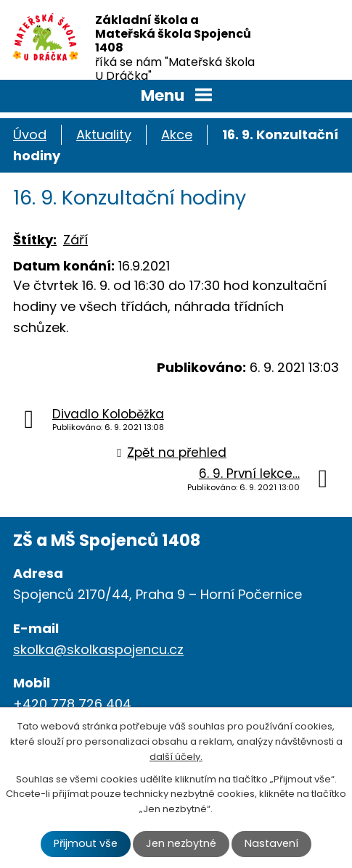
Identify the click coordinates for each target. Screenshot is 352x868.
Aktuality (104, 135)
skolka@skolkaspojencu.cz (98, 649)
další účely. (176, 757)
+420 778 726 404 (72, 704)
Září (75, 240)
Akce (177, 135)
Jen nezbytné (181, 843)
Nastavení (271, 843)
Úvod (30, 135)
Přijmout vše (86, 843)
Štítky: (35, 240)
